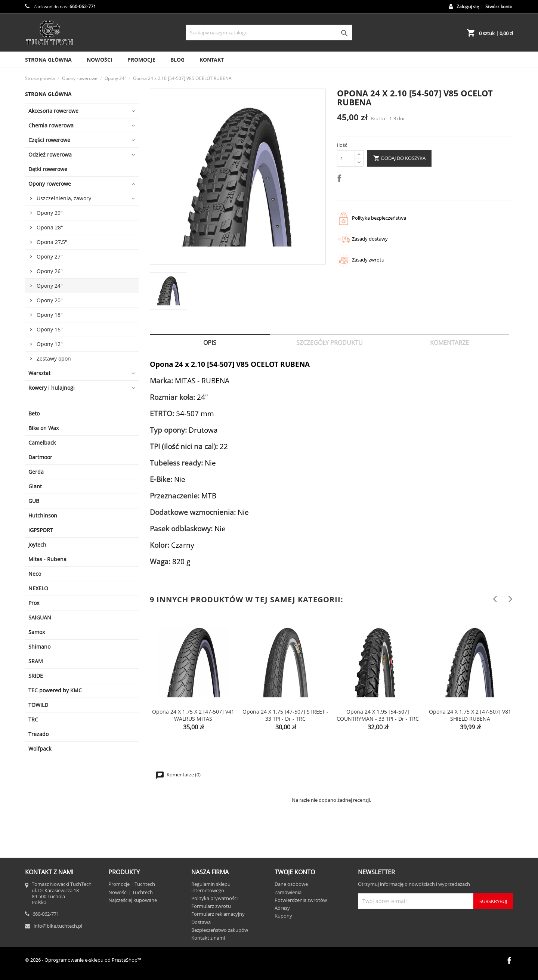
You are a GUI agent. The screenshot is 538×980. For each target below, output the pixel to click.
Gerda (36, 472)
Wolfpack (40, 749)
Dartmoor (40, 457)
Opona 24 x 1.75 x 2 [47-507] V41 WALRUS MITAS (193, 715)
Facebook (509, 961)
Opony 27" (50, 256)
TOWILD (38, 705)
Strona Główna (48, 60)
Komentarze (449, 343)
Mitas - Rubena (47, 559)
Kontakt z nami (208, 938)
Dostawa (201, 922)
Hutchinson (43, 515)
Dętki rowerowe (48, 169)
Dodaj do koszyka (399, 158)
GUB (34, 501)
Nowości (100, 60)
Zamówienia (288, 892)
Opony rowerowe (50, 184)
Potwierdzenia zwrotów (301, 900)
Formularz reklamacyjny (218, 914)
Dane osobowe (291, 884)
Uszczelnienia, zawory (64, 198)
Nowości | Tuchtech (131, 892)
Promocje (141, 60)
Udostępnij (341, 180)
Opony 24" (50, 286)
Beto (34, 413)
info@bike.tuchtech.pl (58, 926)
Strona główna (48, 94)
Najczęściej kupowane (133, 900)
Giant (35, 486)
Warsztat (39, 373)
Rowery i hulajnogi (52, 388)
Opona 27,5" (52, 242)
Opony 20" (50, 300)
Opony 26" (50, 271)
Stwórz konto (499, 7)
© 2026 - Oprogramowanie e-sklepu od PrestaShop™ (83, 960)
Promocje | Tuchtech (132, 884)
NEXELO (38, 588)
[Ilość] (346, 158)
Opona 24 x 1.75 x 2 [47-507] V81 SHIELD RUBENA (470, 715)
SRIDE (36, 676)
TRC (33, 719)
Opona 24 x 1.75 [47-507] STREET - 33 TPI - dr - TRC (285, 715)
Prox (34, 603)
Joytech (37, 545)
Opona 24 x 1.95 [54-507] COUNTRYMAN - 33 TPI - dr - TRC (378, 715)
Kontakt (212, 60)
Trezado (38, 734)
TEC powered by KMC (55, 690)
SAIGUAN (40, 617)
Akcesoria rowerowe (53, 111)
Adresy (282, 908)
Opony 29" (50, 213)
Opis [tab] (210, 343)
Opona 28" (50, 227)
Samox (37, 632)
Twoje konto (295, 872)
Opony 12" (50, 344)
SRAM (36, 661)
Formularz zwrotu (211, 906)
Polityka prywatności (214, 898)
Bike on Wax (44, 428)
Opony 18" (50, 315)
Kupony (283, 916)
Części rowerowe (49, 140)
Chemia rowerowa (51, 125)
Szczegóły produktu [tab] (330, 343)
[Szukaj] (269, 33)
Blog (177, 60)
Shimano (39, 647)
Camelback (42, 443)
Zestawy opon (54, 358)
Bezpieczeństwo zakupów (220, 930)
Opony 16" (50, 329)
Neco (35, 574)
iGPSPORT (41, 530)
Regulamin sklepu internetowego (211, 887)
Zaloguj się (468, 7)
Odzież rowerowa (50, 154)
